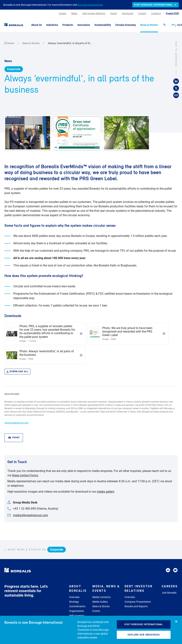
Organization (77, 611)
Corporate (14, 69)
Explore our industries (144, 635)
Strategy (74, 602)
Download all (17, 372)
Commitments (77, 606)
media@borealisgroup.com (30, 515)
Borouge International (90, 5)
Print (14, 438)
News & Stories (31, 43)
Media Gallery (100, 602)
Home (10, 43)
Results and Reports (136, 606)
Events (96, 611)
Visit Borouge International (144, 624)
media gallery (106, 492)
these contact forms (25, 475)
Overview (74, 597)
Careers (170, 586)
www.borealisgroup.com (17, 423)
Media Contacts (101, 597)
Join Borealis (169, 593)
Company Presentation (138, 602)
